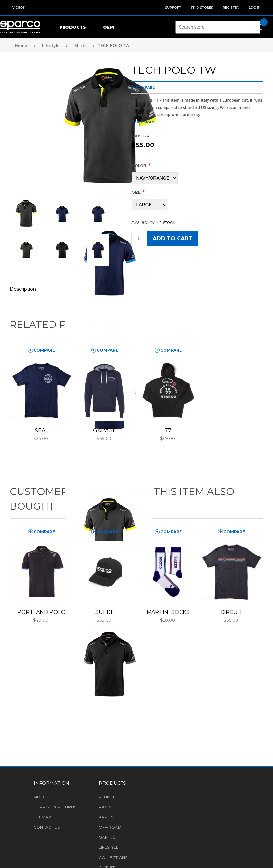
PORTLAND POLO (41, 612)
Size (136, 192)
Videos (19, 7)
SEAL (42, 430)
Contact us (47, 827)
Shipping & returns (55, 807)
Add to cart (172, 239)
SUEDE (105, 612)
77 (168, 430)
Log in (255, 7)
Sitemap (42, 817)
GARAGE (105, 430)
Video (40, 797)
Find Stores (202, 7)
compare (145, 88)
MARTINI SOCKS (168, 612)
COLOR (139, 166)
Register (231, 7)
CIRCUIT (232, 612)
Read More (143, 122)
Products (73, 27)
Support (173, 7)
